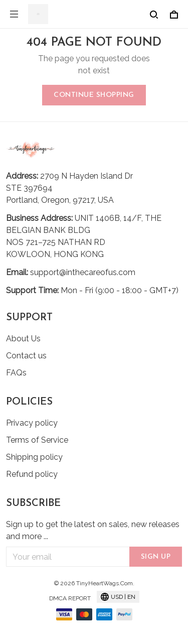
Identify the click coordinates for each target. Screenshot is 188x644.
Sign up (156, 557)
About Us (23, 339)
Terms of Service (37, 440)
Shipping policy (34, 457)
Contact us (26, 356)
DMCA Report (70, 598)
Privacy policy (32, 423)
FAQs (16, 373)
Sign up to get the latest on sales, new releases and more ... (93, 530)
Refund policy (32, 474)
